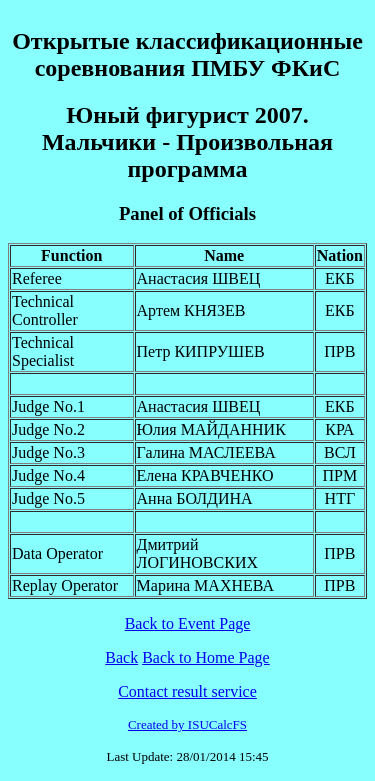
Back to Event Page (188, 623)
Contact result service (187, 691)
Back (121, 657)
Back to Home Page (206, 657)
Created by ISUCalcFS (187, 724)
